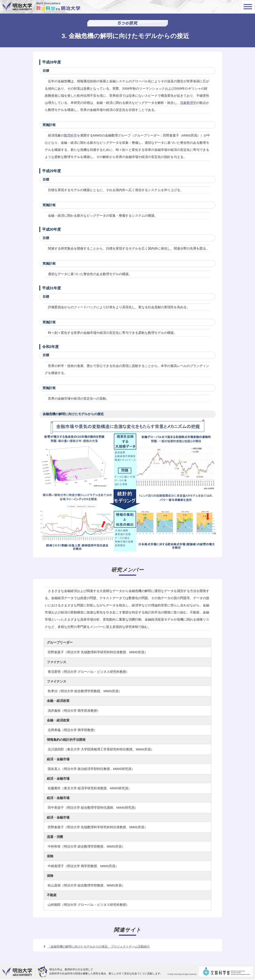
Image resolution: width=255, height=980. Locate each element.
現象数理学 (188, 103)
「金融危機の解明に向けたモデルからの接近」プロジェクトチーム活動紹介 (99, 946)
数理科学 (71, 135)
